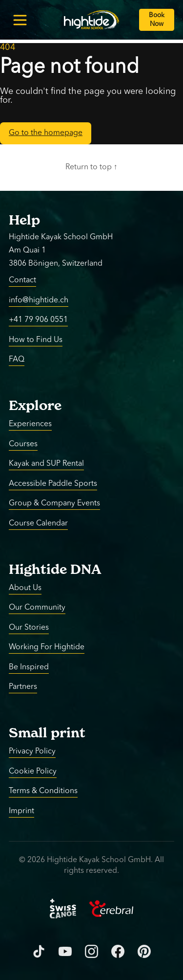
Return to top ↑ (91, 167)
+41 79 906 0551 (38, 320)
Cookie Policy (33, 771)
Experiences (30, 424)
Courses (23, 444)
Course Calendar (38, 523)
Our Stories (29, 627)
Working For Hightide (47, 647)
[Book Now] (157, 20)
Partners (23, 687)
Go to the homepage (46, 133)
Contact (22, 280)
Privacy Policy (32, 752)
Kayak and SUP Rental (46, 464)
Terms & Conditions (43, 791)
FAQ (17, 360)
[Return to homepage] (91, 20)
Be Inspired (29, 667)
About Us (25, 588)
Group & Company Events (54, 503)
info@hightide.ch (39, 300)
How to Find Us (36, 340)
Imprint (21, 811)
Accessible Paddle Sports (53, 483)
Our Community (37, 608)
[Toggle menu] (20, 20)
